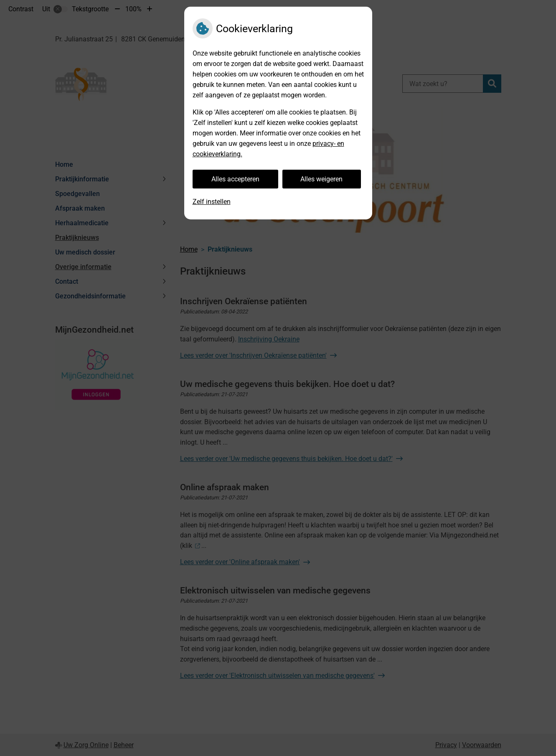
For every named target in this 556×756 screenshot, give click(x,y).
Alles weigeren (321, 179)
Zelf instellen (212, 202)
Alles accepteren (235, 179)
